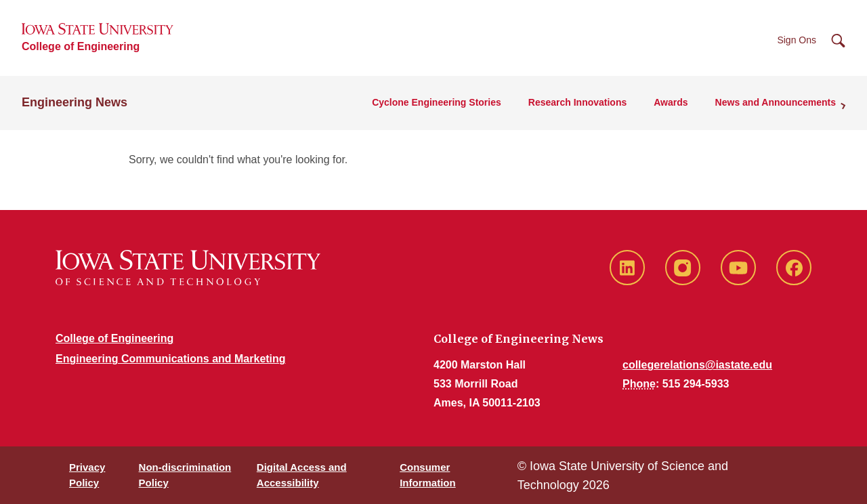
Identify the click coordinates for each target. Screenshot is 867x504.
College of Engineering (81, 46)
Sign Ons (797, 40)
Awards (671, 102)
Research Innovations (578, 102)
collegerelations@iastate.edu (697, 365)
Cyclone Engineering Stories (437, 102)
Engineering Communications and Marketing (171, 359)
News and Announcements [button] (776, 102)
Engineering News (75, 102)
